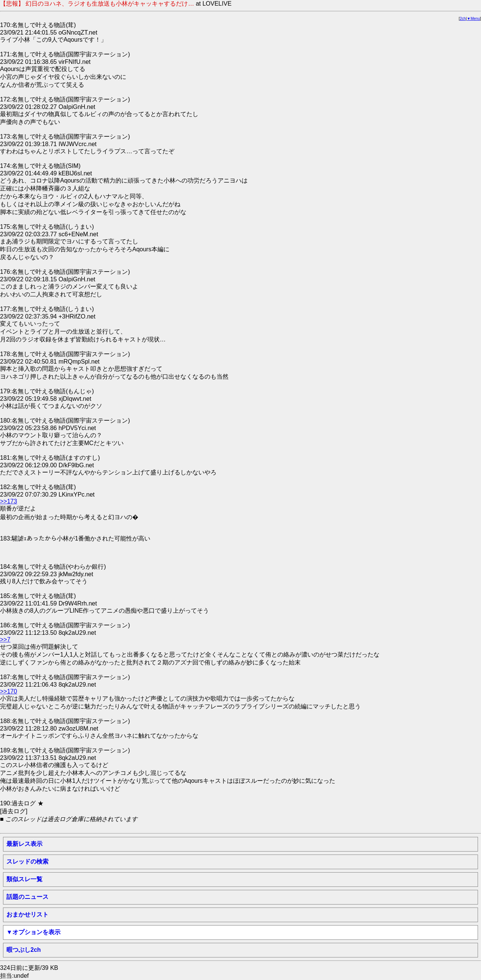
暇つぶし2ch (24, 950)
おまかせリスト (27, 914)
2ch (463, 19)
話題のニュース (27, 897)
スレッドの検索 (27, 861)
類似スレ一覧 (24, 879)
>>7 (5, 639)
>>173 (8, 501)
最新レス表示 (24, 844)
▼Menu (473, 19)
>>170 (8, 691)
